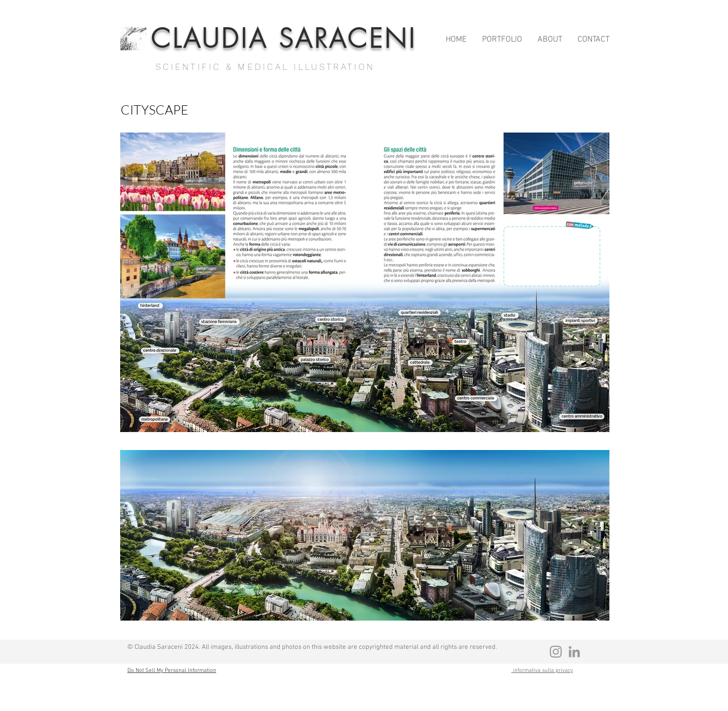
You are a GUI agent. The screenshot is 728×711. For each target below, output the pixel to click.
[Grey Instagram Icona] (556, 652)
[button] (502, 38)
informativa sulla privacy (542, 671)
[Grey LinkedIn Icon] (574, 652)
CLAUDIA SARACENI (284, 39)
